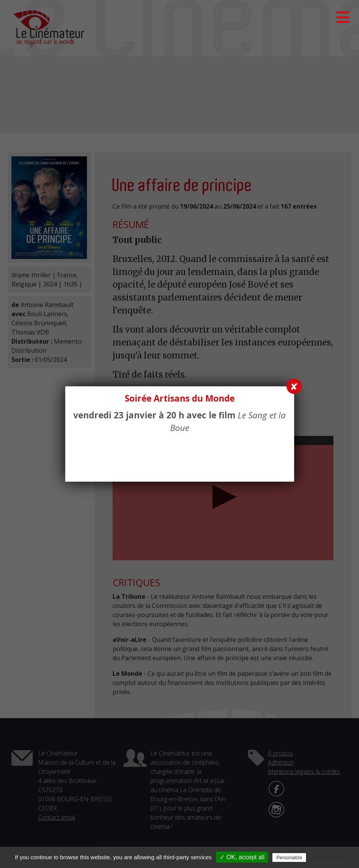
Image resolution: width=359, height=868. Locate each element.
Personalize (289, 858)
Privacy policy (330, 857)
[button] (343, 17)
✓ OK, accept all (242, 857)
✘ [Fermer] (294, 386)
